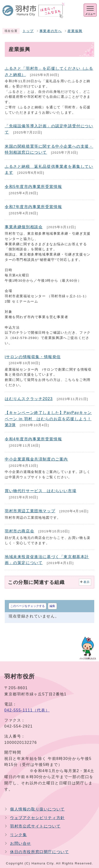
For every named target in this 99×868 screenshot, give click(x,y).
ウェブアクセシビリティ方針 (37, 818)
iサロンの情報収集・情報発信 (33, 357)
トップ (28, 31)
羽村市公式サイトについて (35, 826)
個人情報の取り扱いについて (37, 809)
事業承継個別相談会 (24, 227)
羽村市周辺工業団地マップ (30, 511)
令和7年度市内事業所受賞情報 (33, 207)
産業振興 (75, 31)
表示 (87, 582)
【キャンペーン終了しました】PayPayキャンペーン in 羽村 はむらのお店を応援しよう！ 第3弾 (48, 419)
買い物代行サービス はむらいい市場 (41, 491)
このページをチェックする (27, 606)
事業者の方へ (51, 31)
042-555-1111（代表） (27, 710)
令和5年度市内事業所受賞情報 (33, 187)
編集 (52, 606)
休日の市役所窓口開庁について (39, 852)
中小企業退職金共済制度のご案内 (36, 459)
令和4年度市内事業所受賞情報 (33, 439)
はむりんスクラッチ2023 (29, 399)
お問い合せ (21, 843)
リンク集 (18, 835)
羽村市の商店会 (19, 531)
